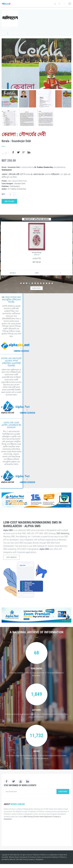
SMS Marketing (63, 533)
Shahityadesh (7, 170)
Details (12, 273)
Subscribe (63, 791)
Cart (37, 273)
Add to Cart (9, 201)
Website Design (14, 857)
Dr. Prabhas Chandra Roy (44, 167)
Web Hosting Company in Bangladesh (31, 859)
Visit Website (11, 557)
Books (4, 33)
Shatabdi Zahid (20, 183)
